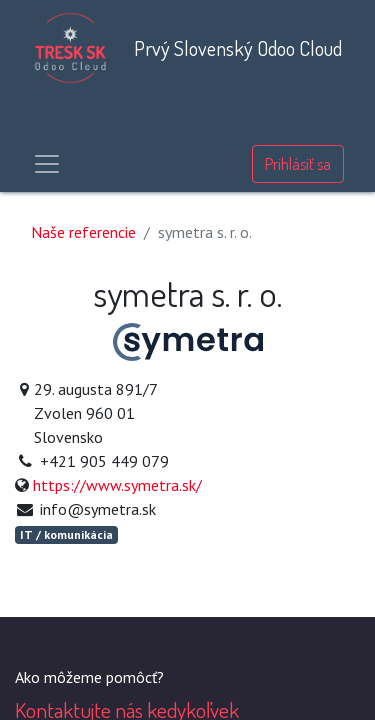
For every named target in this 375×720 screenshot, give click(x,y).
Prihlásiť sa (298, 164)
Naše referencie (83, 232)
